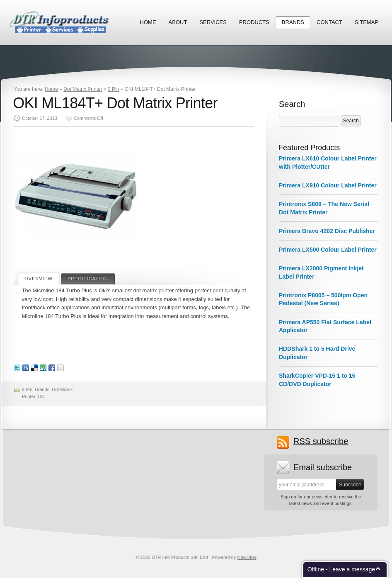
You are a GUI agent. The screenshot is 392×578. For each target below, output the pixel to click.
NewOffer (247, 557)
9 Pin (113, 89)
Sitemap (367, 22)
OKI (42, 396)
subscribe (321, 441)
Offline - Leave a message (341, 569)
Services (213, 22)
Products (254, 22)
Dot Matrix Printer (83, 89)
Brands (293, 22)
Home (148, 22)
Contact (329, 22)
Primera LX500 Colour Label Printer (328, 250)
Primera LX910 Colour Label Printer (328, 185)
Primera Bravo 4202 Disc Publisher (327, 231)
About (178, 22)
